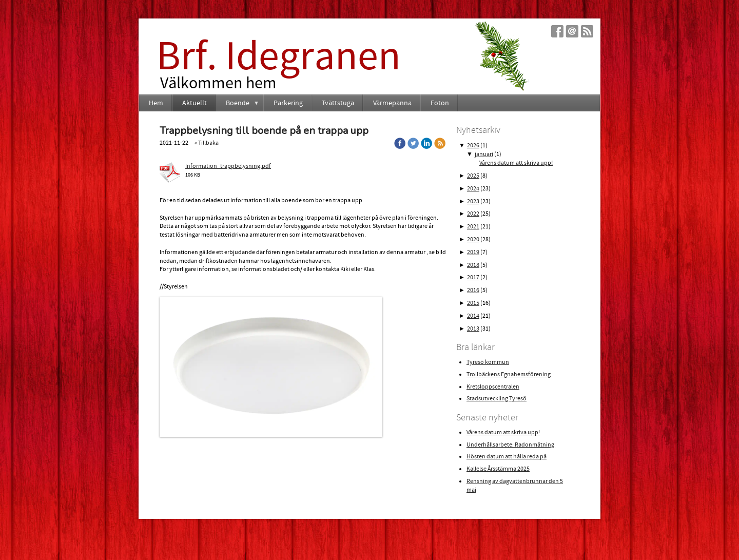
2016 (473, 290)
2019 (473, 252)
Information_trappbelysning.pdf (228, 166)
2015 (473, 303)
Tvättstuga (338, 103)
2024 (473, 189)
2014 (473, 316)
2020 (473, 239)
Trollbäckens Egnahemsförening (509, 374)
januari (484, 154)
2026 (473, 146)
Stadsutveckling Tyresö (497, 399)
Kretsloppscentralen (493, 387)
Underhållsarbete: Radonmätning (511, 445)
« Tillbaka (207, 143)
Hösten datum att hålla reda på (507, 457)
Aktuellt (195, 103)
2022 (473, 214)
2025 (473, 176)
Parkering (288, 103)
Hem (156, 103)
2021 (473, 227)
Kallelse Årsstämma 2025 (498, 469)
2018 (473, 265)
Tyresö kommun (488, 362)
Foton (440, 103)
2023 (473, 201)
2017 (473, 277)
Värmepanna (392, 103)
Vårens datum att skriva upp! (516, 163)
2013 (473, 329)
